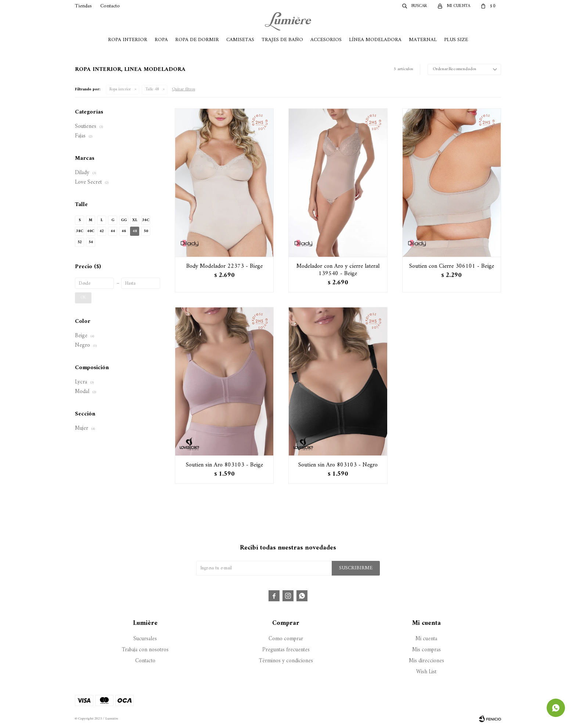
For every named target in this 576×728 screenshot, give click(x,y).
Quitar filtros (183, 89)
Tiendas (83, 6)
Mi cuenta (426, 639)
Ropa (161, 40)
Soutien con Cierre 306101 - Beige (452, 266)
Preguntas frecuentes (286, 650)
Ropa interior (120, 89)
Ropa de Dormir (197, 40)
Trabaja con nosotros (145, 650)
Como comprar (286, 639)
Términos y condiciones (286, 661)
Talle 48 (152, 89)
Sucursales (145, 639)
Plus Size (456, 40)
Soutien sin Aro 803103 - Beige (224, 465)
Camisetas (240, 40)
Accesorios (326, 40)
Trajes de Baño (282, 40)
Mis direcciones (426, 661)
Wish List (426, 672)
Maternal (423, 40)
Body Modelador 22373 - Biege (224, 266)
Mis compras (426, 650)
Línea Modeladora (375, 40)
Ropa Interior (128, 40)
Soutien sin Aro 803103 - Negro (338, 465)
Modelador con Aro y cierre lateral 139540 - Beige (338, 270)
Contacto (110, 6)
